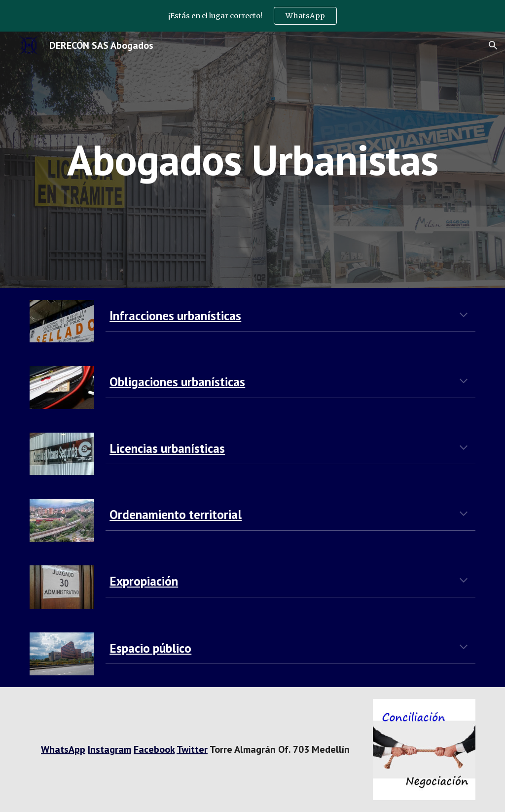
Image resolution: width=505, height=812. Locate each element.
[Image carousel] (424, 750)
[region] (252, 16)
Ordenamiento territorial (176, 514)
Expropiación (144, 581)
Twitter (192, 749)
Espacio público (150, 648)
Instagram (109, 749)
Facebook (154, 749)
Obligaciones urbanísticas (177, 382)
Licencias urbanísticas (167, 448)
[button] (493, 45)
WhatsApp (63, 749)
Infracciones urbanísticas (175, 315)
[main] (253, 160)
